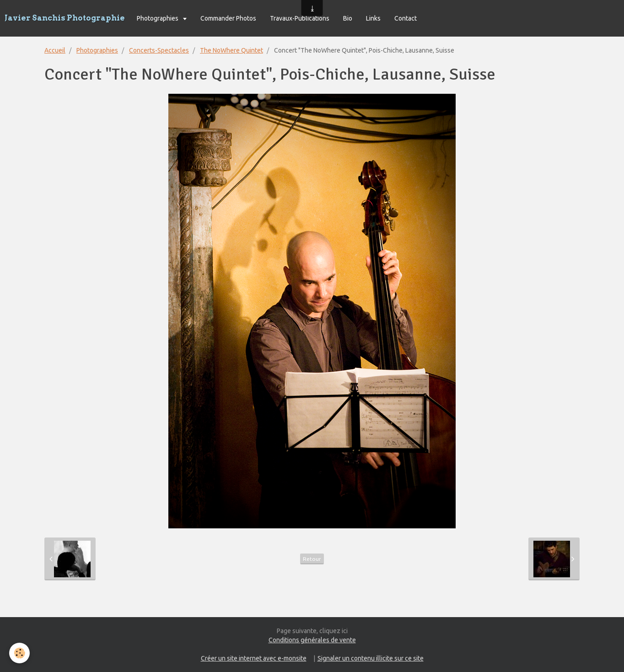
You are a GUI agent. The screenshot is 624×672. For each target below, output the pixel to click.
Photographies (158, 18)
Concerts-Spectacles (159, 50)
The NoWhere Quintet (231, 50)
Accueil (55, 50)
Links (373, 18)
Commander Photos (228, 18)
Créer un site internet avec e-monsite (254, 658)
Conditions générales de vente (312, 640)
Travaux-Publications (300, 18)
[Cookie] (19, 653)
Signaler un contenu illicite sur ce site (371, 658)
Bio (348, 18)
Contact (406, 18)
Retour (312, 559)
